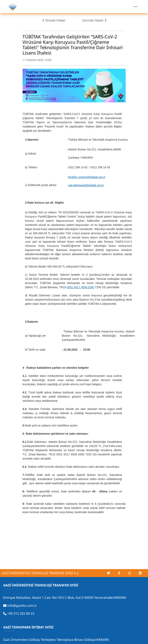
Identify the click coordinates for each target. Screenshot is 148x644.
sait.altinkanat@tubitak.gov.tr (86, 185)
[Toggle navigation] (135, 7)
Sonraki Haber (94, 20)
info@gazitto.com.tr (20, 606)
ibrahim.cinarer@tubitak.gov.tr (87, 177)
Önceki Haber (54, 20)
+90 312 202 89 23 (19, 614)
